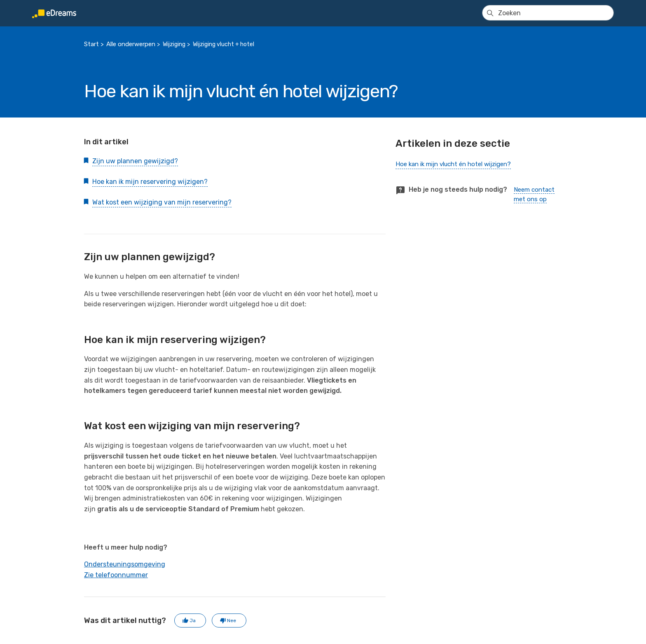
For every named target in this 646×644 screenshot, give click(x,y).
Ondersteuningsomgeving (125, 564)
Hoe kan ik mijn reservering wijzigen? (150, 182)
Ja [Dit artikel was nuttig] (193, 620)
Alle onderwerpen (131, 44)
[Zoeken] (548, 13)
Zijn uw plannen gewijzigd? (135, 161)
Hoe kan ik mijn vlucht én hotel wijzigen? (453, 164)
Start (91, 44)
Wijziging (174, 44)
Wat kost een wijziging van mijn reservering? (162, 202)
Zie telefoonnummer (116, 575)
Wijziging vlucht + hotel (224, 44)
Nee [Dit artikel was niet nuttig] (232, 620)
